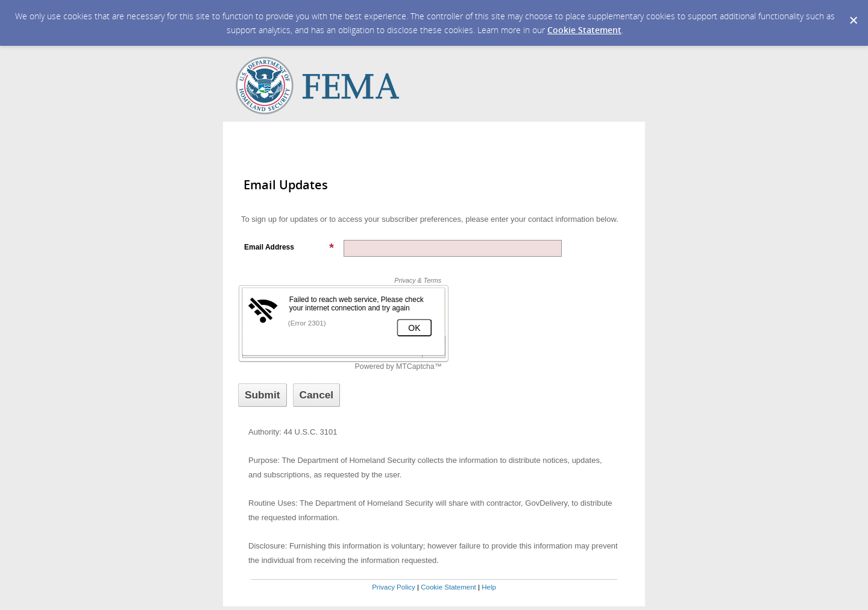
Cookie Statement (584, 30)
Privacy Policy (394, 587)
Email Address (289, 247)
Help (489, 587)
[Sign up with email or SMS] (263, 395)
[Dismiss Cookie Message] (853, 11)
